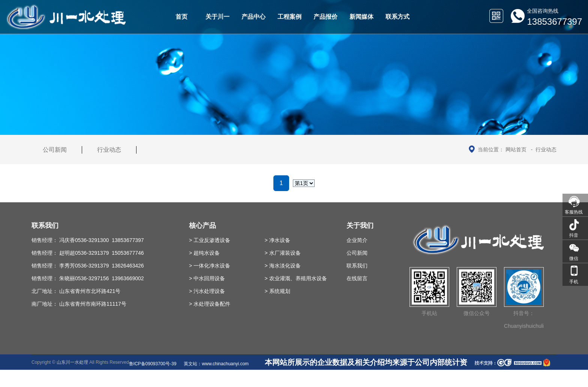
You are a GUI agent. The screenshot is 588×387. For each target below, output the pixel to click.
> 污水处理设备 (207, 291)
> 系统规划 (277, 291)
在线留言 (357, 278)
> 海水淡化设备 (283, 266)
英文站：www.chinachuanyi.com (216, 364)
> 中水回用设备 (207, 278)
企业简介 (357, 240)
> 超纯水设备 (204, 253)
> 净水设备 (277, 240)
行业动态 (546, 149)
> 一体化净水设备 (210, 266)
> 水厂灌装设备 (283, 253)
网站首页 (516, 149)
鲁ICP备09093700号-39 (153, 364)
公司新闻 (55, 150)
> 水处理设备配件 (210, 304)
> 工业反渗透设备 (210, 240)
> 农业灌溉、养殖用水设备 (296, 278)
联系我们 (357, 266)
